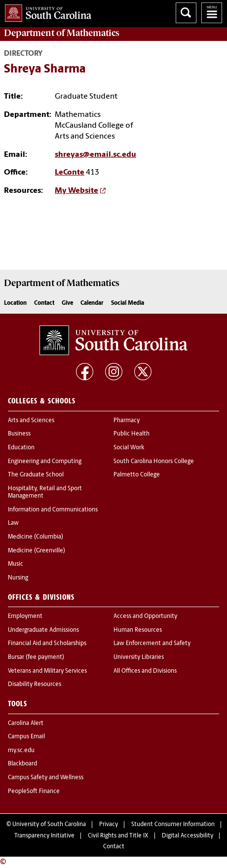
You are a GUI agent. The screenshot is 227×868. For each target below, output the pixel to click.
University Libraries (139, 657)
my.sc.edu (21, 751)
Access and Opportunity (145, 616)
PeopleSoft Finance (34, 792)
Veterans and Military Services (47, 671)
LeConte (70, 173)
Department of (62, 33)
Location (15, 303)
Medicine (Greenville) (37, 551)
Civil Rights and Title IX (118, 836)
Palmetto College (137, 475)
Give (67, 303)
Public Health (132, 434)
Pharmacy (127, 421)
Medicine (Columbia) (36, 537)
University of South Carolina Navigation (212, 13)
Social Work (129, 448)
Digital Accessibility (188, 836)
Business (19, 434)
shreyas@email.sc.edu (95, 155)
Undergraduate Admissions (43, 630)
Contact (44, 303)
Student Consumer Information (173, 825)
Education (21, 448)
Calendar (92, 303)
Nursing (18, 578)
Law (13, 523)
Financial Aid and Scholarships (47, 644)
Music (16, 564)
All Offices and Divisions (145, 671)
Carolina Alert (26, 723)
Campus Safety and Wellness (46, 778)
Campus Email (26, 737)
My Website (76, 191)
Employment (25, 616)
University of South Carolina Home (46, 11)
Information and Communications (53, 510)
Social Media (128, 303)
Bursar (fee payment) (36, 657)
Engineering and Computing (45, 462)
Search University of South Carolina (186, 13)
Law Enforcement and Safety (152, 644)
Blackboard (22, 764)
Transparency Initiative (44, 836)
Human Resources (138, 630)
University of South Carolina (49, 825)
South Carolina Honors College (154, 462)
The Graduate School (36, 475)
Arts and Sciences (31, 421)
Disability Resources (35, 685)
